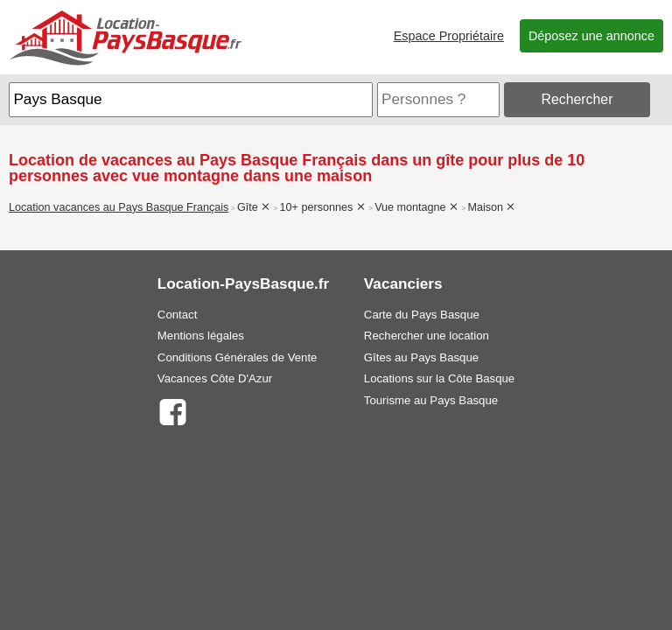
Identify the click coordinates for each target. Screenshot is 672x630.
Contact (177, 315)
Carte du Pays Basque (422, 315)
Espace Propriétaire (449, 36)
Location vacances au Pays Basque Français (119, 207)
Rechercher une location (427, 336)
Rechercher (577, 99)
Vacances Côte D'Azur (215, 378)
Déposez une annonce (591, 36)
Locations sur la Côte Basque (439, 378)
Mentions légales (201, 336)
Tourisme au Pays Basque (431, 400)
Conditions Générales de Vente (238, 357)
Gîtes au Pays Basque (421, 357)
